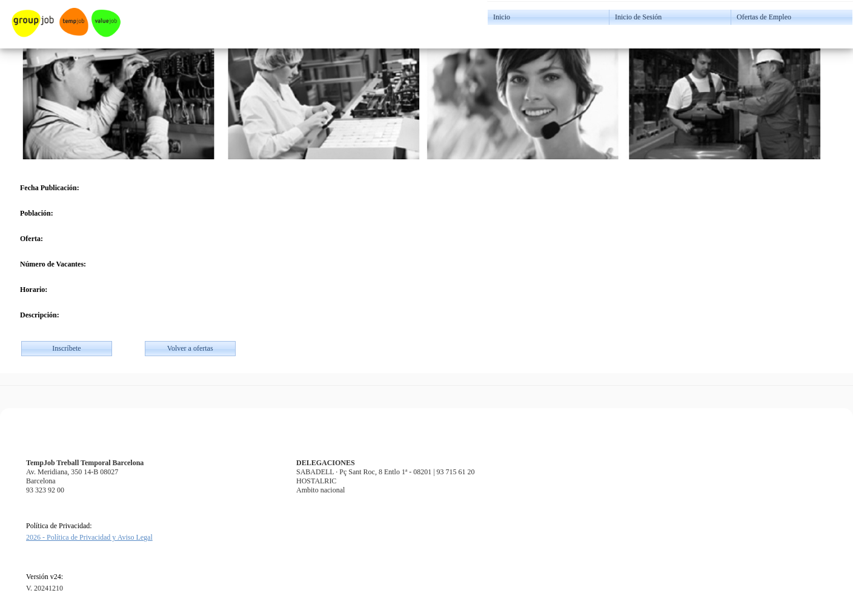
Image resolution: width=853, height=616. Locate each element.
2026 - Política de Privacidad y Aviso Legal (89, 537)
